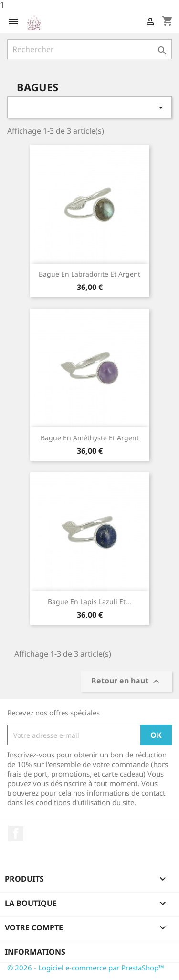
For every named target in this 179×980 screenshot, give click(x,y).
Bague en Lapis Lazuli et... (89, 602)
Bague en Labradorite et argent (89, 274)
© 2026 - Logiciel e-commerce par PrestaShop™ (86, 968)
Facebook (16, 833)
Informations (35, 952)
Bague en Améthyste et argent (90, 438)
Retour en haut (126, 682)
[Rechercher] (89, 49)
